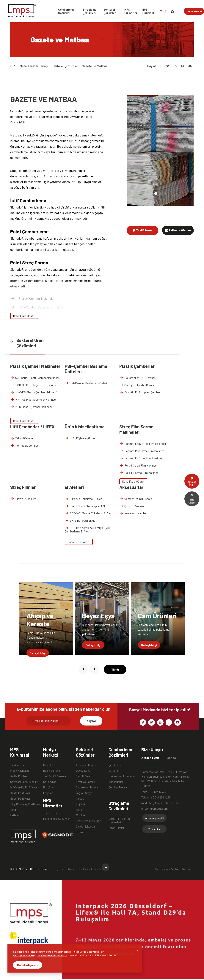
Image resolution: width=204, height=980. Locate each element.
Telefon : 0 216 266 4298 (156, 797)
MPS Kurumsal (148, 11)
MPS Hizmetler (131, 11)
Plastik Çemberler (27, 316)
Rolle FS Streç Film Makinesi (139, 473)
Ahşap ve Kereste (87, 765)
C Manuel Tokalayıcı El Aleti (84, 499)
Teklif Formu (194, 11)
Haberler (48, 765)
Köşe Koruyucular (133, 513)
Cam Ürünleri (84, 776)
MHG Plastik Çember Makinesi (31, 407)
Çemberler (115, 765)
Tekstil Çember (22, 438)
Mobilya (81, 815)
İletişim (15, 815)
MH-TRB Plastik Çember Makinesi (33, 399)
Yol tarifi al (154, 829)
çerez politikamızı (23, 955)
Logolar (48, 793)
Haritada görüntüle (154, 818)
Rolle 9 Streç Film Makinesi (138, 465)
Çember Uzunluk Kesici (136, 499)
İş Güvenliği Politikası (23, 787)
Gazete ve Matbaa (87, 787)
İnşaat (80, 798)
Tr (162, 11)
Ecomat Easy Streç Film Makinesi (143, 444)
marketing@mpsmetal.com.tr (160, 803)
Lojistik (81, 804)
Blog (13, 810)
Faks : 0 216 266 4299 (154, 792)
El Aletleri (114, 770)
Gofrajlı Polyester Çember (138, 385)
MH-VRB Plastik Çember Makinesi (34, 392)
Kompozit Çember (24, 445)
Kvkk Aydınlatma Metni (92, 869)
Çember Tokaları (118, 787)
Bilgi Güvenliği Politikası (25, 804)
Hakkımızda (17, 765)
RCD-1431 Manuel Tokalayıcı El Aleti (89, 513)
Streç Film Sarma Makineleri (119, 819)
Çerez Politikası (66, 869)
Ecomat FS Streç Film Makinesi (141, 458)
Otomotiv (82, 832)
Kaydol (91, 721)
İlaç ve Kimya (84, 793)
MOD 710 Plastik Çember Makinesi (33, 385)
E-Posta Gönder (178, 230)
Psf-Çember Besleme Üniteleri (86, 383)
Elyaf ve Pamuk (85, 782)
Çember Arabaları (132, 506)
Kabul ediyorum (28, 965)
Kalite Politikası (20, 793)
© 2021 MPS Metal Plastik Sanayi (29, 869)
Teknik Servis (51, 813)
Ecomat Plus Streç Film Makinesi (142, 451)
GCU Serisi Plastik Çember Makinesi (35, 378)
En (167, 11)
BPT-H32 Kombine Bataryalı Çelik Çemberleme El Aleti (88, 529)
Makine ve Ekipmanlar (122, 776)
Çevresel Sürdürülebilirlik (25, 782)
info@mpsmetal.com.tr (156, 808)
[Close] (137, 950)
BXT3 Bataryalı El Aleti (81, 520)
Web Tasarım (174, 869)
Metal (79, 810)
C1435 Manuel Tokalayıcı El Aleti (87, 506)
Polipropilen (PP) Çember (137, 378)
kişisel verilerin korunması (52, 955)
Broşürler (49, 787)
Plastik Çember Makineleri (33, 298)
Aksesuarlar (116, 782)
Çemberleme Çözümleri (66, 11)
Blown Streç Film (23, 499)
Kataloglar (49, 782)
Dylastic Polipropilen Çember (140, 392)
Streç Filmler (116, 828)
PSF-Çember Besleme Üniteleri (37, 307)
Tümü (115, 669)
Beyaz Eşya (83, 770)
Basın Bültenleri (53, 770)
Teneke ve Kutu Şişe (88, 821)
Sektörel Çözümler (110, 11)
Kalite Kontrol (19, 776)
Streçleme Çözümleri (90, 11)
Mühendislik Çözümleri (57, 818)
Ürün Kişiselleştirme (80, 438)
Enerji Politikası (20, 798)
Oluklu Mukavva (85, 826)
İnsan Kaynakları (20, 770)
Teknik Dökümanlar (55, 776)
